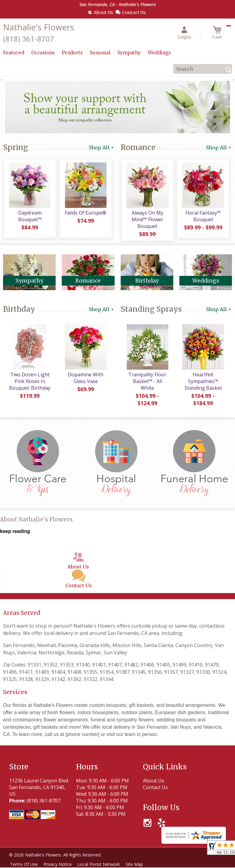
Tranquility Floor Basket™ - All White (147, 383)
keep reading (15, 533)
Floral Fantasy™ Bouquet (202, 217)
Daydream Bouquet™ (29, 217)
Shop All (102, 147)
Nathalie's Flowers (39, 27)
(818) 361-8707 (29, 39)
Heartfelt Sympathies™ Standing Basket (203, 383)
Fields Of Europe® (85, 214)
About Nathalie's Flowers (36, 522)
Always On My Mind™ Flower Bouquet (147, 221)
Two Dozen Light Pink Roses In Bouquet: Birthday (29, 383)
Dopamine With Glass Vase (85, 380)
